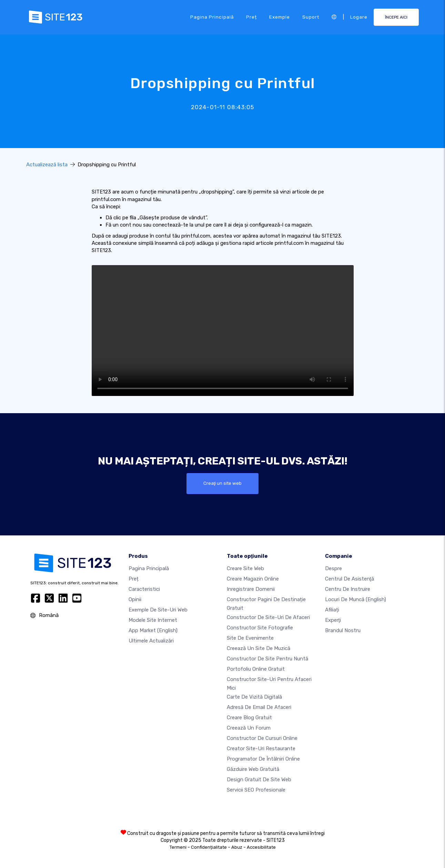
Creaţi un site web (223, 483)
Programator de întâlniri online (263, 759)
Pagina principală (212, 17)
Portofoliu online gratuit (256, 669)
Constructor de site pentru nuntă (267, 659)
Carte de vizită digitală (254, 697)
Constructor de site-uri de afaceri (268, 617)
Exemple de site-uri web (158, 610)
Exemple (280, 17)
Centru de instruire (348, 589)
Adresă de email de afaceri (259, 707)
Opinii (135, 600)
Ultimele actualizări (151, 641)
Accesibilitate (261, 847)
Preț (251, 17)
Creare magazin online (253, 579)
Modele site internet (153, 620)
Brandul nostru (343, 631)
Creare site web (245, 569)
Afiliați (332, 610)
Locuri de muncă (356, 600)
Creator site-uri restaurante (261, 749)
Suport (311, 17)
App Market (153, 631)
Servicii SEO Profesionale (256, 790)
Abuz (237, 847)
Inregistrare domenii (251, 589)
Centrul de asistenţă (350, 579)
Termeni (178, 847)
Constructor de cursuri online (262, 738)
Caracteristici (144, 589)
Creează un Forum (249, 728)
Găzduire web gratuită (253, 769)
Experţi (333, 620)
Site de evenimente (250, 638)
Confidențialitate (209, 847)
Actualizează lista (47, 165)
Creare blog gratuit (249, 718)
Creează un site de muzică (259, 648)
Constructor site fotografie (260, 628)
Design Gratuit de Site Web (259, 780)
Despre (333, 569)
